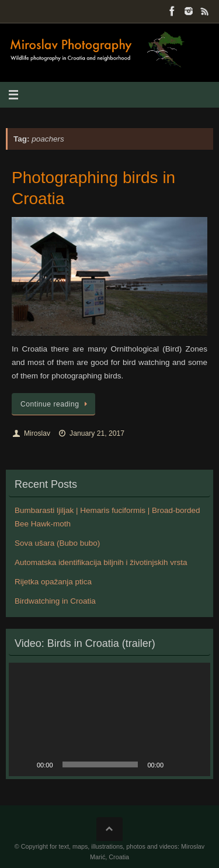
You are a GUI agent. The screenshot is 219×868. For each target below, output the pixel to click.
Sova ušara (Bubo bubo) (57, 543)
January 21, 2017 (97, 433)
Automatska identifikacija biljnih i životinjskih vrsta (101, 562)
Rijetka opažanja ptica (53, 582)
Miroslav (37, 433)
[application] (109, 719)
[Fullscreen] (195, 764)
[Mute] (176, 764)
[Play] (24, 764)
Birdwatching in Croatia (55, 601)
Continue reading (55, 404)
